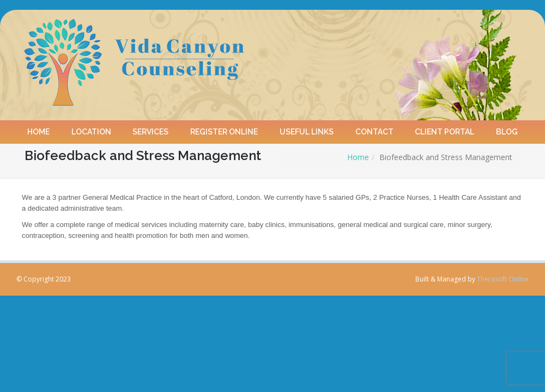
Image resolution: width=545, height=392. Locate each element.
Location (91, 128)
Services (151, 128)
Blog (507, 128)
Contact (374, 128)
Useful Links (307, 128)
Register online (224, 128)
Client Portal (445, 128)
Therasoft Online (503, 279)
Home (38, 128)
